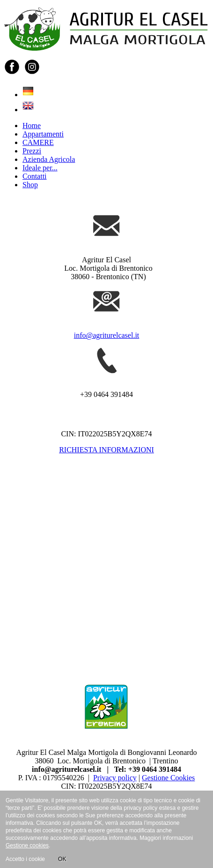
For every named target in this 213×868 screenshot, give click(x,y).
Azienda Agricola (49, 159)
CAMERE (38, 142)
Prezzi (32, 151)
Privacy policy (115, 778)
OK (62, 859)
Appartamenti (43, 134)
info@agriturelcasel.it (107, 335)
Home (32, 126)
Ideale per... (40, 168)
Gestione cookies (27, 845)
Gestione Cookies (168, 778)
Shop (30, 185)
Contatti (35, 176)
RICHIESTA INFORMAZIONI (106, 450)
